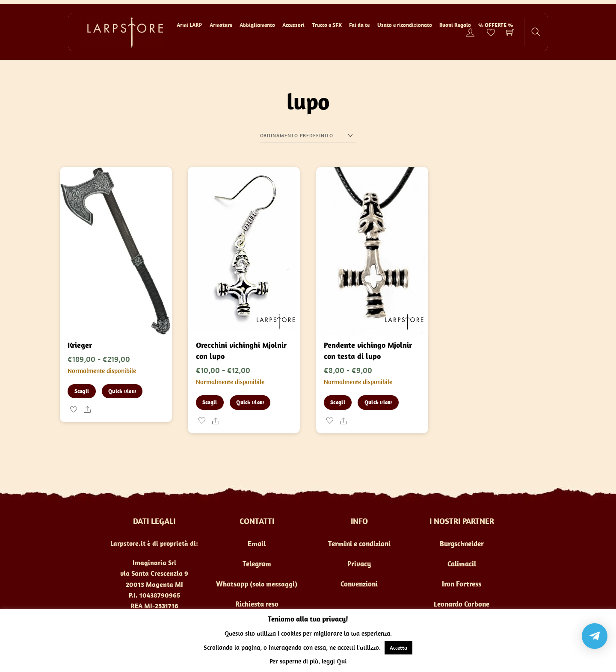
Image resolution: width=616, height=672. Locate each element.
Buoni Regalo (455, 25)
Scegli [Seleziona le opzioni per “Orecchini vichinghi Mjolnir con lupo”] (210, 402)
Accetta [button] (398, 648)
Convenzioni (359, 584)
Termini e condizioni (359, 544)
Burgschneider (462, 544)
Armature (221, 25)
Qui (342, 661)
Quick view (122, 391)
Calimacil (462, 564)
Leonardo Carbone (462, 604)
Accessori (293, 25)
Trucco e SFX (327, 25)
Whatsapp (232, 584)
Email (257, 544)
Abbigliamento (257, 25)
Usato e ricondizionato (405, 25)
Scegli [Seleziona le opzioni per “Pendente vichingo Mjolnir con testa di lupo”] (338, 402)
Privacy (359, 564)
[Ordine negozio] (308, 136)
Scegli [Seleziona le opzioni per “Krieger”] (82, 391)
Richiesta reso (257, 604)
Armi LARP (189, 25)
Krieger (80, 345)
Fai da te (359, 25)
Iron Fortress (462, 584)
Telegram (257, 564)
